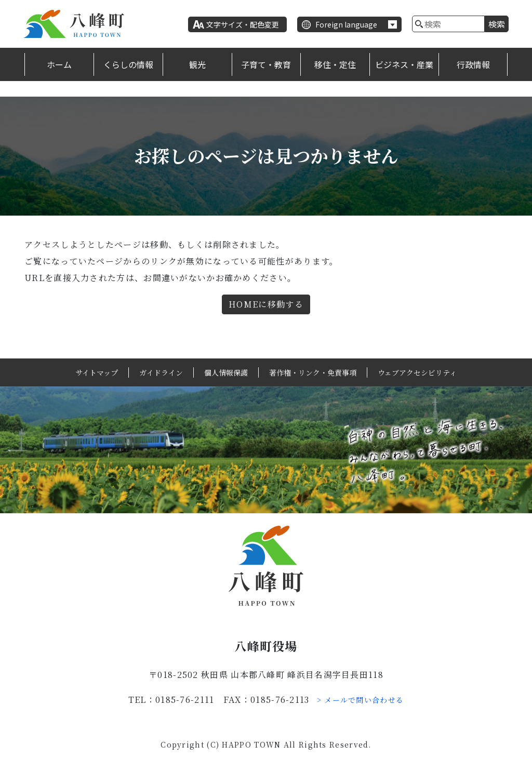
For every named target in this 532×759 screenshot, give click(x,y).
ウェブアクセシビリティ (417, 372)
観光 (197, 64)
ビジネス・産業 (404, 64)
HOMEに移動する (266, 304)
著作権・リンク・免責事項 (313, 372)
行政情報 (473, 64)
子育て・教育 (266, 64)
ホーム (59, 64)
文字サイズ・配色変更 (243, 24)
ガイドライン (161, 372)
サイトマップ (97, 372)
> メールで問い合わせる (361, 700)
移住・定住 (335, 64)
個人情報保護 (226, 372)
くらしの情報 (128, 64)
